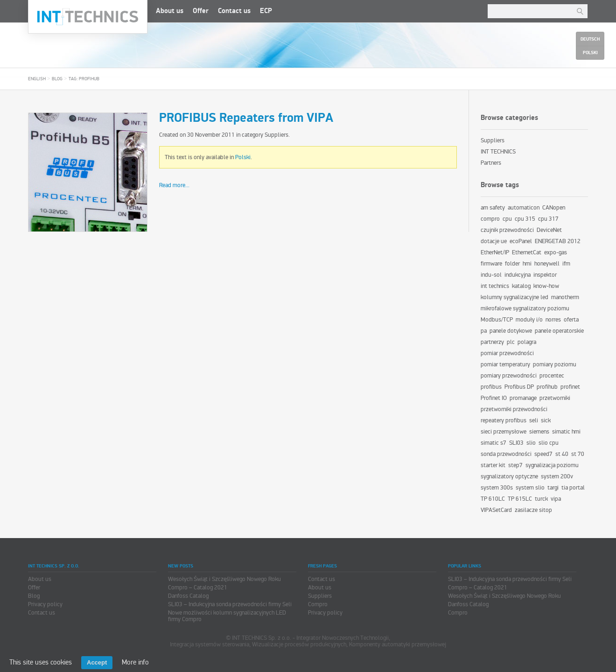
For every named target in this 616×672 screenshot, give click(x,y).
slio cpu (549, 443)
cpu (507, 219)
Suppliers (276, 135)
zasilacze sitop (533, 510)
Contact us (234, 11)
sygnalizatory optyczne (509, 476)
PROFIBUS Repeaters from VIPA (246, 118)
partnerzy (492, 342)
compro (490, 219)
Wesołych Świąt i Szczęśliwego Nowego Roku (224, 579)
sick (546, 420)
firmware (491, 264)
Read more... (174, 185)
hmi (527, 264)
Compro (318, 604)
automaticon (524, 208)
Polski (243, 157)
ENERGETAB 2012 (558, 241)
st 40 (562, 454)
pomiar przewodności (507, 353)
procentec (552, 376)
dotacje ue (494, 241)
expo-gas (556, 252)
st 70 (578, 454)
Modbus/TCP (497, 320)
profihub (547, 387)
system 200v (557, 476)
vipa (556, 499)
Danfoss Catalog (188, 596)
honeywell (547, 264)
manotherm (565, 297)
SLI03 (516, 443)
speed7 (543, 454)
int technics (495, 286)
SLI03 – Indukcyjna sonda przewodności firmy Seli (230, 604)
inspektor (545, 275)
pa (484, 331)
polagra (527, 342)
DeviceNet (549, 230)
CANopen (554, 208)
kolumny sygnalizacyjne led (514, 297)
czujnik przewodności (507, 230)
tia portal (573, 488)
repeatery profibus (504, 420)
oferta (571, 320)
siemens (539, 432)
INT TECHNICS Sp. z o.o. (88, 17)
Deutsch (590, 39)
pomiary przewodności (509, 376)
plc (511, 342)
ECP (266, 11)
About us (170, 11)
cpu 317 (548, 219)
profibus (491, 387)
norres (553, 320)
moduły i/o (529, 320)
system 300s (497, 488)
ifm (566, 264)
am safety (493, 208)
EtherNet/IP (495, 252)
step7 (515, 465)
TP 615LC (520, 499)
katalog (521, 286)
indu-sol (491, 275)
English (37, 79)
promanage (523, 398)
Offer (201, 11)
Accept (97, 662)
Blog (57, 79)
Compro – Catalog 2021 (198, 588)
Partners (491, 163)
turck (541, 499)
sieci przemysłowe (504, 432)
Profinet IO (494, 398)
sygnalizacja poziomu (552, 465)
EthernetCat (527, 252)
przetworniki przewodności (514, 409)
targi (553, 488)
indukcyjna (518, 275)
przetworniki (555, 398)
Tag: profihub (84, 79)
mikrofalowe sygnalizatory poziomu (525, 308)
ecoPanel (521, 241)
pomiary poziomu (555, 364)
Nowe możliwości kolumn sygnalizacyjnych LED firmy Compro (227, 616)
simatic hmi (566, 432)
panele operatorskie (559, 331)
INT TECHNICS (498, 152)
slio (531, 443)
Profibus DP (519, 387)
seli (534, 420)
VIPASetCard (496, 510)
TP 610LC (493, 499)
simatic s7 (493, 443)
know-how (546, 286)
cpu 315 (525, 219)
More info (135, 662)
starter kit (493, 465)
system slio (530, 488)
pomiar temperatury (505, 364)
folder (512, 264)
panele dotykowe (511, 331)
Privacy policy (45, 604)
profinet (570, 387)
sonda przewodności (506, 454)
